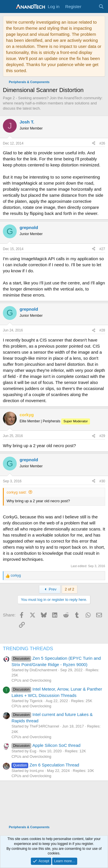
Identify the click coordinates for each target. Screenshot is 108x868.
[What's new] (90, 6)
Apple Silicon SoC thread (46, 745)
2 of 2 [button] (70, 589)
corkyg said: (17, 492)
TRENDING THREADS (28, 649)
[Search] (101, 6)
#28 (102, 330)
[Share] (94, 144)
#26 (102, 143)
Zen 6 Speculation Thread (45, 765)
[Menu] (8, 7)
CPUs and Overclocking (31, 680)
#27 (102, 249)
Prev (50, 589)
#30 (102, 481)
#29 (102, 436)
